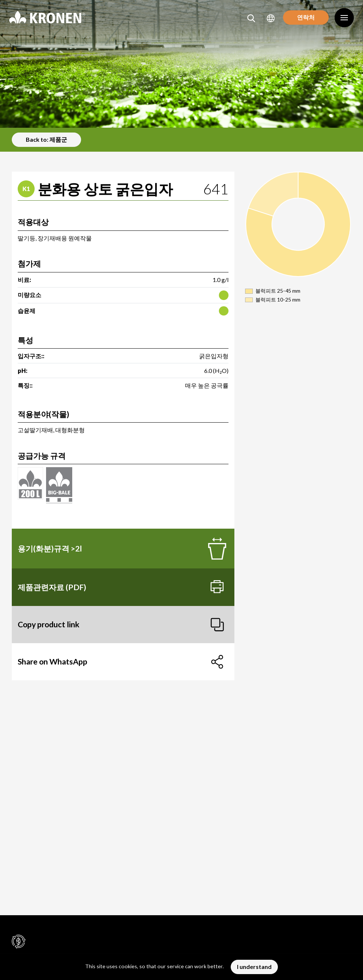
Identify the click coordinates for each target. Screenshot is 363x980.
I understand (254, 967)
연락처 (303, 18)
